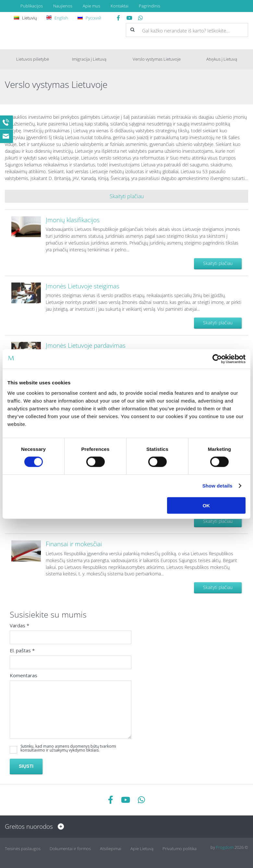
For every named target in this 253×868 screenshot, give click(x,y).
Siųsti (26, 767)
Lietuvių (26, 18)
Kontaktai (120, 6)
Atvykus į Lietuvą (222, 59)
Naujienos (63, 6)
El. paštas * (22, 651)
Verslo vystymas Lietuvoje (157, 59)
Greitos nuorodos (33, 826)
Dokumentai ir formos (70, 847)
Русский (90, 18)
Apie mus (91, 6)
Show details (217, 486)
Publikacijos (32, 6)
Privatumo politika (180, 847)
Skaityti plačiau (218, 263)
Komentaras (24, 676)
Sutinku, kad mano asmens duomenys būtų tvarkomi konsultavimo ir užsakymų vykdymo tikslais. (68, 749)
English (58, 18)
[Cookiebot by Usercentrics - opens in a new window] (217, 359)
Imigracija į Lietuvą (89, 59)
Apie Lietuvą (142, 847)
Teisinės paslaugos (23, 847)
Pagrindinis (150, 6)
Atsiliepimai (111, 847)
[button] (132, 30)
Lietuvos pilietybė (33, 59)
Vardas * (19, 627)
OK (206, 505)
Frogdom (225, 847)
